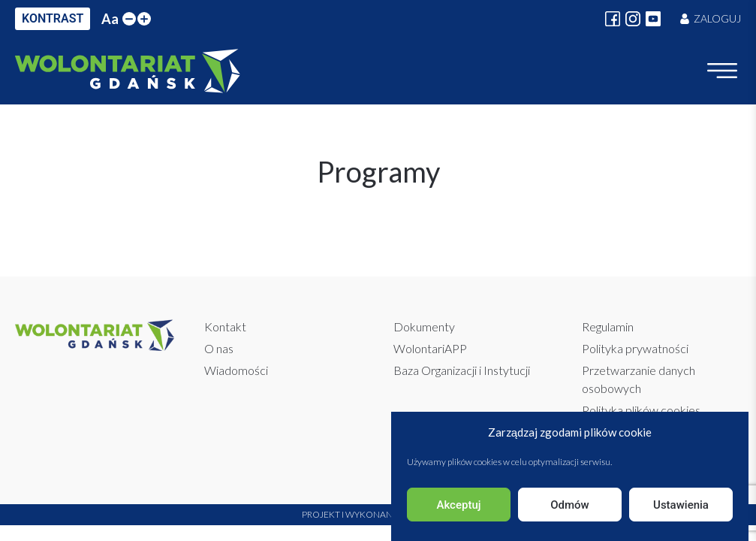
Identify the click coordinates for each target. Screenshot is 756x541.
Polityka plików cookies (641, 410)
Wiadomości (236, 370)
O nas (219, 348)
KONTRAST (53, 18)
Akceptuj (458, 505)
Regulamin (608, 326)
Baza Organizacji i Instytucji (462, 370)
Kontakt (225, 326)
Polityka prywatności (635, 348)
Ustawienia (681, 505)
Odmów (570, 505)
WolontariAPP (430, 348)
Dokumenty (424, 326)
